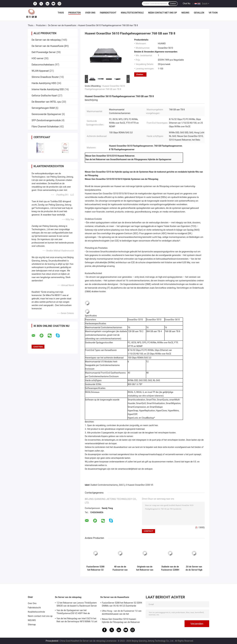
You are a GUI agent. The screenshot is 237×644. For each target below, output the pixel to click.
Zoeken (173, 4)
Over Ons (90, 13)
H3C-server (38, 58)
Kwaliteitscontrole (132, 13)
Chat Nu (187, 3)
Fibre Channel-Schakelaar (45, 127)
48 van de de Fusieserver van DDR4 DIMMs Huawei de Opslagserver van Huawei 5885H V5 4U (120, 568)
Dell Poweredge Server (44, 52)
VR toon (213, 13)
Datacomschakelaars (43, 65)
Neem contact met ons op (162, 13)
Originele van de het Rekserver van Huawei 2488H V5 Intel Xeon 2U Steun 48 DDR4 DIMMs (145, 568)
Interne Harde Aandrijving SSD (48, 89)
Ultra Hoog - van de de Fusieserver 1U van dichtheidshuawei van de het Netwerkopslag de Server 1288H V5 (122, 613)
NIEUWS (185, 13)
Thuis (61, 13)
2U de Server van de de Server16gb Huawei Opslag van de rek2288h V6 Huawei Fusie (194, 568)
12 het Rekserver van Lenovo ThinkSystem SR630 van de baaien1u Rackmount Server (77, 604)
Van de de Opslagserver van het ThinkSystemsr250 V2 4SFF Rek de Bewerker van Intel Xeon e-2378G (73, 612)
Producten (74, 13)
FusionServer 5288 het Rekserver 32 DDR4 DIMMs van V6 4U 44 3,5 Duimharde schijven (95, 568)
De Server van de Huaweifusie (62, 25)
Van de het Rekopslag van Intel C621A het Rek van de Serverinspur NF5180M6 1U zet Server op (77, 620)
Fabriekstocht (108, 13)
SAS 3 (122, 485)
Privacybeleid (52, 641)
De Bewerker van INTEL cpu (46, 102)
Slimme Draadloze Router (45, 77)
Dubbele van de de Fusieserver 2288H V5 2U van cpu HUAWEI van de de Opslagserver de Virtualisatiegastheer (170, 568)
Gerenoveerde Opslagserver (46, 114)
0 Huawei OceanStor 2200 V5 (139, 485)
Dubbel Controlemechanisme (104, 485)
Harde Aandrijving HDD (44, 83)
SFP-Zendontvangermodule (46, 120)
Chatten (140, 74)
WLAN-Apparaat (40, 71)
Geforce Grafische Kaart (44, 96)
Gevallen (199, 13)
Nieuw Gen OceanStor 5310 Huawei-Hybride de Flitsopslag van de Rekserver (121, 621)
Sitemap (32, 625)
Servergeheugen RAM (43, 108)
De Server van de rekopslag (46, 40)
